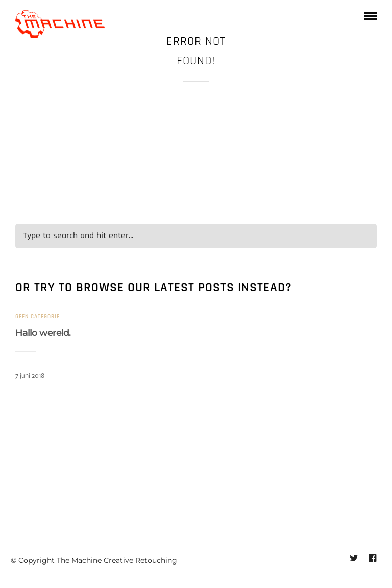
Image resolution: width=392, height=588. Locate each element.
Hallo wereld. (43, 333)
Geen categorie (38, 317)
